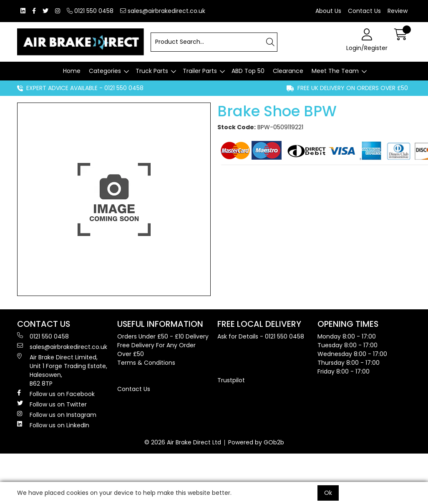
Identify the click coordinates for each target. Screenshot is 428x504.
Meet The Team (335, 71)
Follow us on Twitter (52, 404)
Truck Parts (152, 71)
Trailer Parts (200, 71)
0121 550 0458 (90, 11)
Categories (105, 71)
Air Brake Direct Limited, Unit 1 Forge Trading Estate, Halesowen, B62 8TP (62, 370)
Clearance (288, 71)
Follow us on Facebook (56, 394)
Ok (328, 493)
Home (72, 71)
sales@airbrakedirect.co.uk (163, 11)
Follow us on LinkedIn (53, 425)
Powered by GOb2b (256, 442)
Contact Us (364, 11)
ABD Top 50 (248, 71)
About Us (328, 11)
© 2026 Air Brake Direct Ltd (183, 442)
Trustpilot (231, 380)
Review (398, 11)
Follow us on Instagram (57, 415)
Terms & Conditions (146, 363)
